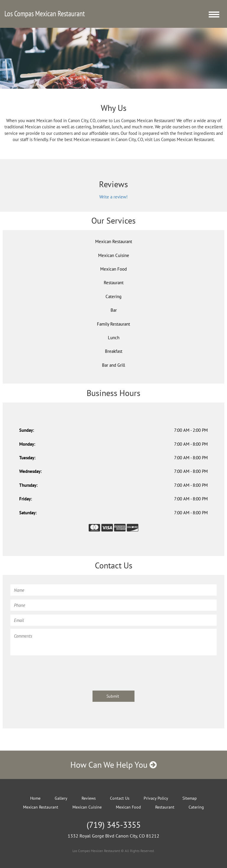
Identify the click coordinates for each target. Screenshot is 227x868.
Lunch (114, 338)
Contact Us (120, 798)
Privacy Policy (156, 798)
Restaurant (114, 283)
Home (35, 798)
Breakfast (114, 351)
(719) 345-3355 (114, 825)
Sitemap (190, 798)
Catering (113, 296)
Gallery (61, 798)
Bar (114, 310)
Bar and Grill (113, 365)
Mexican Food (113, 269)
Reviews (89, 798)
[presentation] (55, 670)
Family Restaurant (113, 324)
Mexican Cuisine (114, 255)
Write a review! (113, 197)
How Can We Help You (113, 765)
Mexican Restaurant (114, 241)
